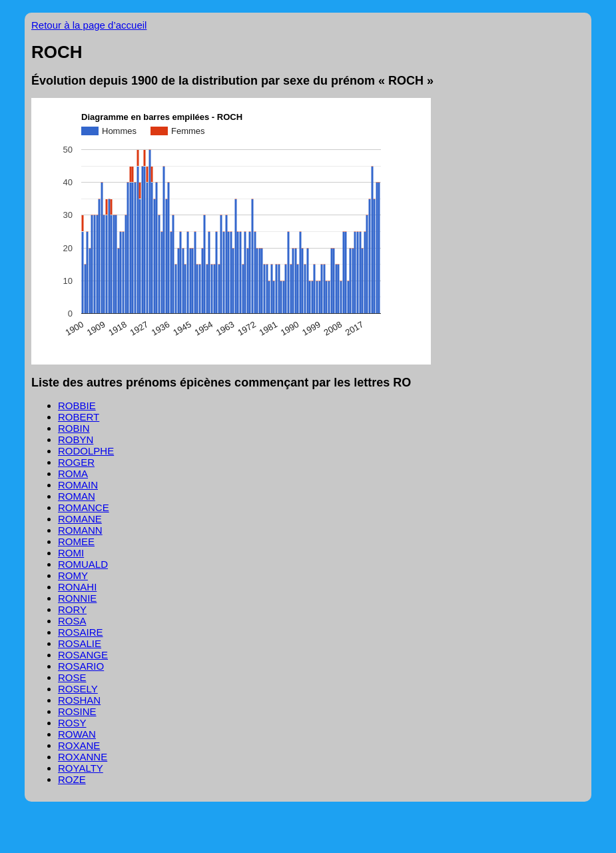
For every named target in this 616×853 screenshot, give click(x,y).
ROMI (71, 553)
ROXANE (79, 745)
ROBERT (79, 417)
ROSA (72, 621)
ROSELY (78, 689)
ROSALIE (80, 643)
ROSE (72, 677)
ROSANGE (83, 655)
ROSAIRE (81, 632)
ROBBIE (77, 406)
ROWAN (77, 734)
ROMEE (76, 541)
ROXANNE (83, 757)
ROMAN (77, 496)
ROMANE (80, 519)
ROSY (72, 723)
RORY (72, 609)
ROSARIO (81, 666)
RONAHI (77, 587)
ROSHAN (79, 700)
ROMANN (80, 530)
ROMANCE (84, 507)
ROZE (72, 779)
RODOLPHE (86, 451)
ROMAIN (78, 485)
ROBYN (76, 439)
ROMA (73, 473)
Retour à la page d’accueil (89, 25)
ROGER (76, 462)
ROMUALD (83, 564)
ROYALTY (81, 768)
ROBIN (74, 428)
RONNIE (77, 598)
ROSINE (77, 711)
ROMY (73, 575)
